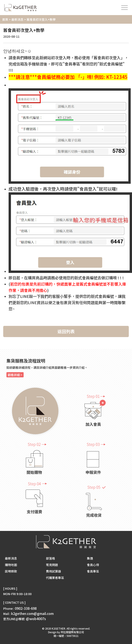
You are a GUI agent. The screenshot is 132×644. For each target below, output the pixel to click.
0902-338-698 (26, 608)
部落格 (50, 558)
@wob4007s (36, 619)
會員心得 (93, 565)
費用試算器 (53, 571)
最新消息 (17, 19)
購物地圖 (11, 565)
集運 (90, 558)
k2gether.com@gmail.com (32, 613)
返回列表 (66, 331)
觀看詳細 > (15, 375)
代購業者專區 (55, 578)
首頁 (5, 19)
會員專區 (93, 571)
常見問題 (52, 565)
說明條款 (11, 571)
